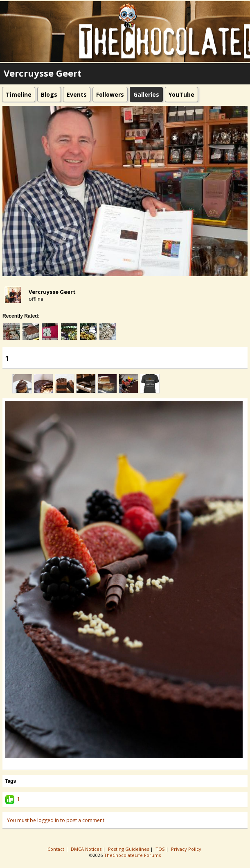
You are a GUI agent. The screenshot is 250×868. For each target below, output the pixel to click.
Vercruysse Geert (52, 292)
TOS (161, 849)
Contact (56, 849)
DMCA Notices (87, 849)
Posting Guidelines (129, 849)
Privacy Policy (187, 849)
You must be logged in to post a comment (56, 820)
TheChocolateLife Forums (132, 855)
